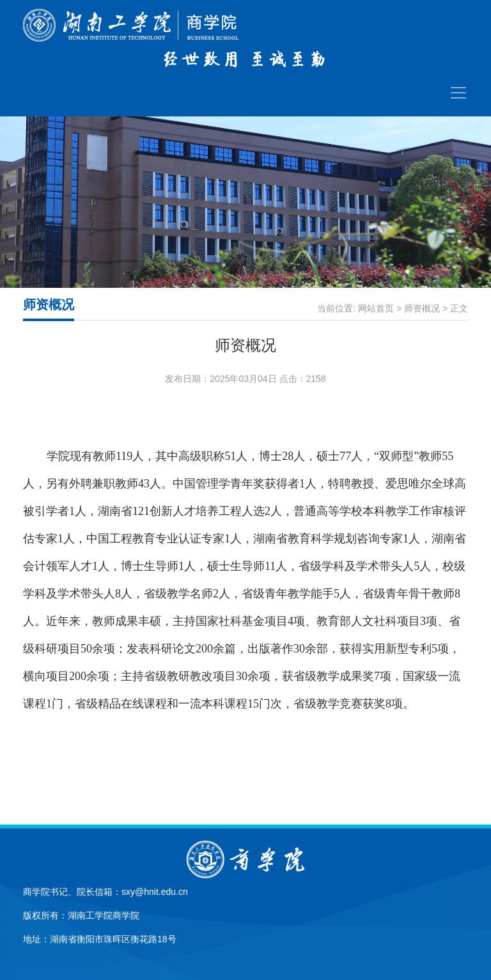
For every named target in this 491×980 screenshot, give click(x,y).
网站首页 (376, 308)
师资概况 (422, 308)
